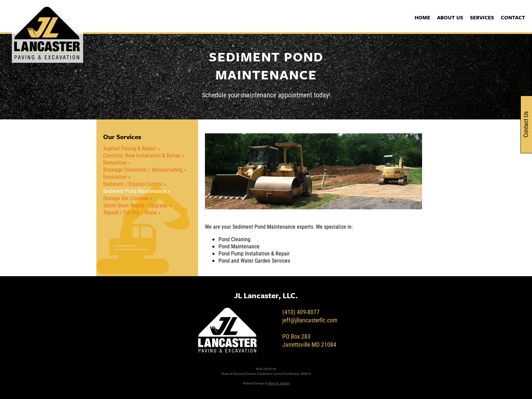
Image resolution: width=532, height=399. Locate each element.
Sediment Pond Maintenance (135, 191)
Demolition (115, 162)
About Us (450, 17)
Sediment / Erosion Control (133, 184)
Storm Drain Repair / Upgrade (135, 205)
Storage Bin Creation (126, 198)
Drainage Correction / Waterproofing (143, 169)
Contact (513, 17)
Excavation (115, 177)
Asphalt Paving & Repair (130, 148)
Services (482, 17)
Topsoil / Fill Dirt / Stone (130, 212)
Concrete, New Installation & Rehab (142, 155)
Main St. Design (279, 383)
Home (422, 17)
